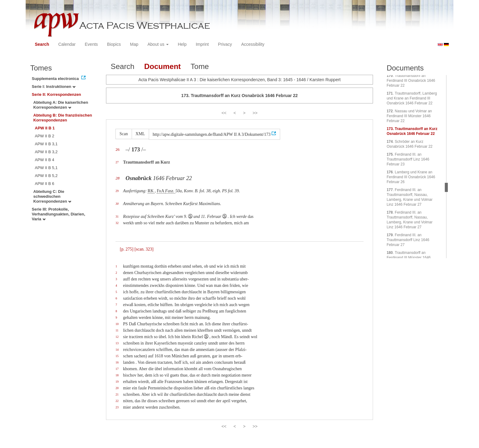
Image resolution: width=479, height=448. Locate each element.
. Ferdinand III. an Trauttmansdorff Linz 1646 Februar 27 (408, 240)
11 (117, 330)
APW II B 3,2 (46, 152)
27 (117, 162)
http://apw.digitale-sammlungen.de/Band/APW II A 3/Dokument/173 (212, 134)
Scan (124, 134)
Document (163, 66)
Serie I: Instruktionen (54, 87)
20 (117, 388)
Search (42, 44)
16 (117, 362)
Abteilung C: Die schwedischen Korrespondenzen (52, 196)
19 (117, 382)
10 (117, 324)
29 (117, 191)
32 (117, 223)
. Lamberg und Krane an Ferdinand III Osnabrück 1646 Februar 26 (411, 177)
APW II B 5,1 (46, 168)
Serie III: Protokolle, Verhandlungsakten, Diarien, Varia (59, 214)
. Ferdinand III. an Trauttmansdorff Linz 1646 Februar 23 (408, 159)
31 (117, 217)
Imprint (202, 44)
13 (117, 343)
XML (140, 134)
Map (134, 44)
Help (182, 44)
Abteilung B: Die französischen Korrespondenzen (63, 118)
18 (117, 375)
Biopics (114, 44)
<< (224, 113)
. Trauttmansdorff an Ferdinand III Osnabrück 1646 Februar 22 (411, 81)
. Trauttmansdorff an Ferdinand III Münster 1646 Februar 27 (409, 258)
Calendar (67, 44)
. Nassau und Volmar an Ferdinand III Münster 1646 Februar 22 (409, 116)
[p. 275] (126, 249)
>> (255, 113)
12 (117, 337)
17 (117, 369)
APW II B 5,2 (46, 176)
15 (117, 356)
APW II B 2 (45, 136)
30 (117, 204)
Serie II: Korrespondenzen (56, 94)
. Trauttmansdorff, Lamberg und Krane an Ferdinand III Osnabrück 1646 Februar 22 (412, 98)
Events (91, 44)
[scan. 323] (144, 249)
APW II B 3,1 (46, 144)
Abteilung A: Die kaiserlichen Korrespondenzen (61, 105)
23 (117, 407)
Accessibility (253, 44)
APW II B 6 (45, 184)
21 (117, 394)
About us (158, 44)
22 (117, 401)
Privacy (225, 44)
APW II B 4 (45, 160)
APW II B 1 (45, 128)
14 (117, 350)
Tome (200, 66)
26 (117, 149)
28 (117, 178)
